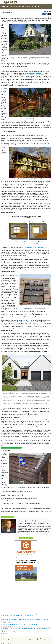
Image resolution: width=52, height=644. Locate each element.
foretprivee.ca (25, 129)
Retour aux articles (7, 517)
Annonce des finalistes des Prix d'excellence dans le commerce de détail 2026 (19, 625)
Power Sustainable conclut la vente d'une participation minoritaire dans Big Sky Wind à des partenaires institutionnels (25, 620)
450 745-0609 (6, 642)
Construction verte (47, 11)
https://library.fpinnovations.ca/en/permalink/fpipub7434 (27, 244)
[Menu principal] (2, 2)
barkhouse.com (30, 118)
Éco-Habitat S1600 (27, 320)
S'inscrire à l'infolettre (26, 538)
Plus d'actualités (5, 634)
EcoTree (49, 204)
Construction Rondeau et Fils (26, 335)
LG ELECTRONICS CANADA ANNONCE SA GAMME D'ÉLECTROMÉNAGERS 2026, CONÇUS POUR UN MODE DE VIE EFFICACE (26, 629)
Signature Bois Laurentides (36, 73)
